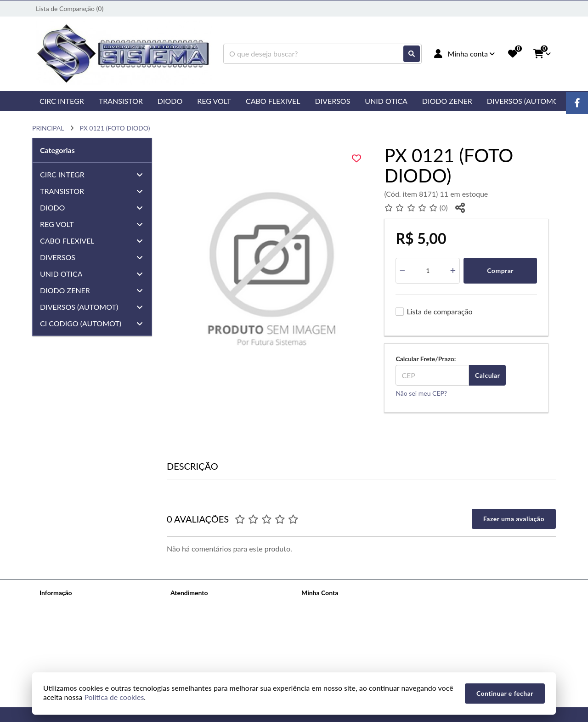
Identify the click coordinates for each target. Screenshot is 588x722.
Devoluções (187, 628)
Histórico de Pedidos (331, 617)
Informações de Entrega (73, 617)
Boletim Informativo (329, 628)
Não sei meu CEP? (421, 393)
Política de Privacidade (71, 628)
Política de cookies (66, 652)
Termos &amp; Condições (75, 640)
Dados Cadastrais (326, 605)
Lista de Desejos (324, 640)
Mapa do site (189, 617)
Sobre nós (54, 605)
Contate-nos (188, 605)
